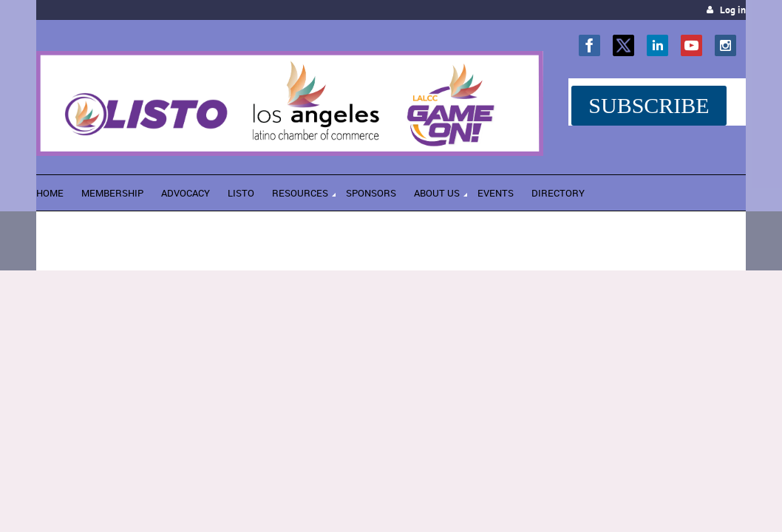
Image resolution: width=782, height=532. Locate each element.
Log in (733, 10)
